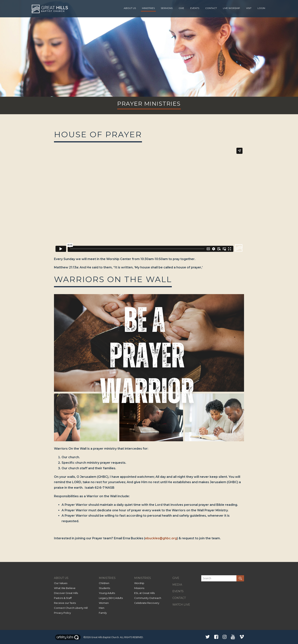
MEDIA (177, 585)
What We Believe (65, 588)
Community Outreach (148, 598)
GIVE (176, 578)
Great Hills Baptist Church (105, 637)
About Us (130, 8)
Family (103, 613)
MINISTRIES (107, 578)
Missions (139, 588)
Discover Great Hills (66, 593)
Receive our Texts (65, 603)
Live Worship (231, 8)
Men (102, 608)
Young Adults (107, 593)
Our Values (61, 583)
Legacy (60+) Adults (111, 598)
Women (104, 603)
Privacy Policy (62, 613)
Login (261, 8)
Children (104, 583)
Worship (139, 583)
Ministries (148, 8)
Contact (211, 8)
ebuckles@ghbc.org (161, 538)
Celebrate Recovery (147, 603)
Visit (249, 8)
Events (195, 8)
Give (181, 8)
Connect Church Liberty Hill (71, 608)
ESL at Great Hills (144, 593)
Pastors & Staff (63, 598)
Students (104, 588)
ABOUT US (61, 578)
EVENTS (178, 591)
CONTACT (179, 598)
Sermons (167, 8)
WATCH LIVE (181, 605)
